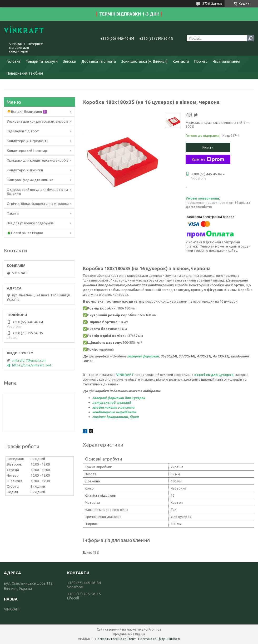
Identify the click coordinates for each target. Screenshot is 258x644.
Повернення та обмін (25, 73)
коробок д (204, 375)
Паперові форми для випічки (30, 180)
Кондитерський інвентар (27, 151)
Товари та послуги (42, 61)
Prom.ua (155, 629)
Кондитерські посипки (25, 170)
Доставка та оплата (99, 61)
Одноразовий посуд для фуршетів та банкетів (37, 192)
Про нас (201, 61)
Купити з (208, 159)
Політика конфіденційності (159, 639)
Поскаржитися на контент (116, 639)
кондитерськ (103, 412)
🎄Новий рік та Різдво (25, 233)
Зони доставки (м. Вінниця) (144, 61)
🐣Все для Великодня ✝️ (27, 112)
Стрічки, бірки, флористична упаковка (38, 204)
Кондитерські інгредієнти (28, 141)
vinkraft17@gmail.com (29, 360)
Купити (208, 147)
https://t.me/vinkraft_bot (32, 365)
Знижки (70, 61)
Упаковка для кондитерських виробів (38, 121)
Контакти (181, 61)
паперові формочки (143, 356)
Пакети (13, 213)
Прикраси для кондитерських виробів (38, 160)
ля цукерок (224, 375)
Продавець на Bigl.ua (129, 634)
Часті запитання (226, 61)
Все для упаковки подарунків (30, 223)
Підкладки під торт (23, 131)
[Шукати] (250, 38)
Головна (14, 61)
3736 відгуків (212, 4)
